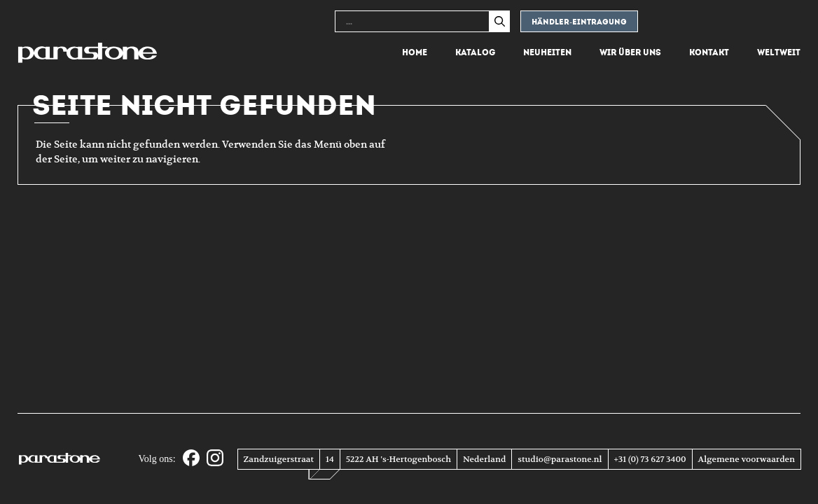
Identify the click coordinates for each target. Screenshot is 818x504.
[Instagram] (215, 459)
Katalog (475, 52)
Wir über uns (630, 52)
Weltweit (779, 52)
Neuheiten (547, 52)
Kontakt (709, 52)
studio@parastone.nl (560, 459)
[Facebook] (191, 459)
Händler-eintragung (579, 22)
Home (415, 52)
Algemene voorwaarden (747, 459)
